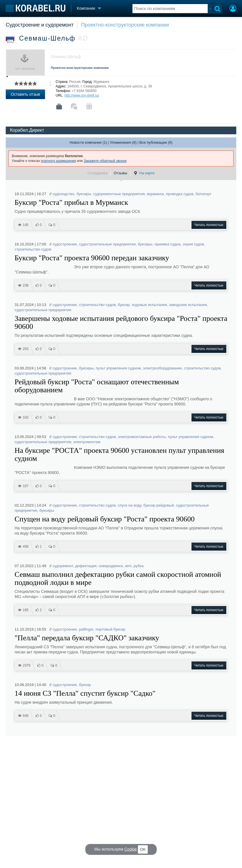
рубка (139, 566)
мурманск (156, 194)
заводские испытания (188, 305)
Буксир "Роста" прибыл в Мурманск (71, 203)
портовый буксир (110, 629)
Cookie (131, 849)
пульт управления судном (118, 368)
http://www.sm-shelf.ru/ (82, 95)
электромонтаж (87, 442)
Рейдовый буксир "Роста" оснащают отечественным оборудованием (97, 386)
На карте (144, 173)
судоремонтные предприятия (119, 194)
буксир (124, 305)
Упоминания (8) (123, 142)
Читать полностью (209, 225)
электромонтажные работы (142, 437)
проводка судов (180, 194)
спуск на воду (130, 505)
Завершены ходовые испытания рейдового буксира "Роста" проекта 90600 (121, 323)
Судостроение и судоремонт (40, 25)
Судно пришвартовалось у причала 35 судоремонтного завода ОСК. (78, 211)
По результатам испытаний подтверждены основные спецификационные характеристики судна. (104, 335)
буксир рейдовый (159, 505)
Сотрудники (98, 173)
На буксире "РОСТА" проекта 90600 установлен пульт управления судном (119, 455)
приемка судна (167, 244)
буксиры (84, 194)
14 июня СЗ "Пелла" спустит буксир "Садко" (85, 693)
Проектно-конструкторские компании (125, 25)
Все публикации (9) (156, 142)
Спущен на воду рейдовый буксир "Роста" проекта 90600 (105, 519)
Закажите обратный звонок (105, 161)
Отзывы (120, 173)
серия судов (193, 244)
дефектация (86, 566)
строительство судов (33, 249)
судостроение (65, 244)
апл (128, 566)
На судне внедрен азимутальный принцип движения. (64, 702)
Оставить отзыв (26, 94)
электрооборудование (162, 368)
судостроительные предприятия (107, 244)
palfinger (86, 629)
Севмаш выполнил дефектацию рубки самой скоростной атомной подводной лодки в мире (118, 579)
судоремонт (63, 566)
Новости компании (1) (88, 142)
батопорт (203, 194)
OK (143, 849)
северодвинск (111, 566)
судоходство (63, 194)
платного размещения (58, 161)
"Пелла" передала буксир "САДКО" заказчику (87, 638)
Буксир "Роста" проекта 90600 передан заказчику (92, 258)
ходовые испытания (149, 305)
